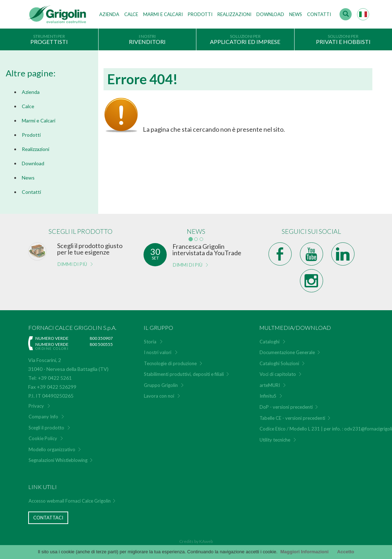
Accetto (346, 552)
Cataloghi (270, 342)
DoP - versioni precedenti (286, 407)
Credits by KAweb (196, 541)
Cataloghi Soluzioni (279, 363)
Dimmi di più (72, 264)
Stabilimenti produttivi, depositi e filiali (184, 374)
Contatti (319, 14)
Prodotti (31, 135)
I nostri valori (158, 352)
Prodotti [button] (200, 14)
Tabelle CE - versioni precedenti (292, 418)
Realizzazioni (234, 14)
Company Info (43, 417)
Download (270, 14)
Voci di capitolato (278, 374)
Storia (150, 342)
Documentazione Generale (287, 352)
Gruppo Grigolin (161, 385)
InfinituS (268, 396)
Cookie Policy (43, 438)
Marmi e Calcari (39, 120)
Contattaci (48, 518)
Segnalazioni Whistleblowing (58, 460)
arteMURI (270, 385)
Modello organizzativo (52, 449)
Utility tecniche (275, 440)
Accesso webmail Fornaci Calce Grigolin (70, 501)
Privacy (36, 406)
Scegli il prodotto (46, 428)
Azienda (31, 92)
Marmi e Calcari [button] (163, 14)
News (296, 14)
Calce (131, 14)
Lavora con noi (159, 396)
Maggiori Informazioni (304, 552)
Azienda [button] (109, 14)
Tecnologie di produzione (170, 363)
